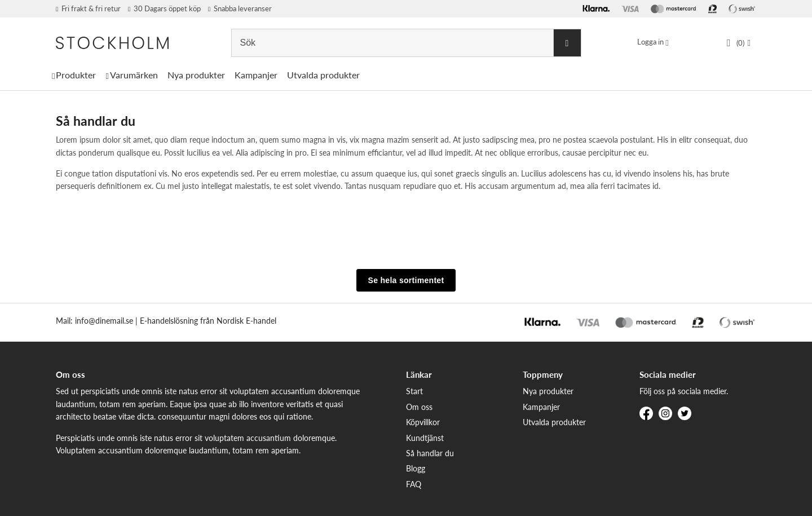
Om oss (419, 407)
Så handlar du (430, 453)
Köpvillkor (423, 422)
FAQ (414, 484)
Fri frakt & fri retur (88, 8)
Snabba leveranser (240, 8)
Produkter (76, 75)
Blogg (416, 468)
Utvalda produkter (323, 75)
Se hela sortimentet (406, 280)
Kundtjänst (425, 438)
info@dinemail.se (104, 321)
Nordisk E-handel (246, 321)
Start (414, 391)
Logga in (650, 42)
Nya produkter (196, 75)
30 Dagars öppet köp (164, 8)
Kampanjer (256, 75)
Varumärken (134, 75)
